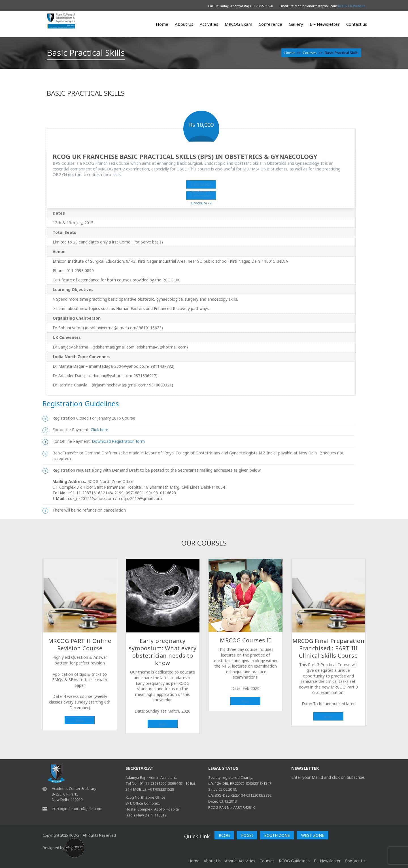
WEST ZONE (313, 835)
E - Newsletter (327, 861)
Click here (99, 430)
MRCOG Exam (238, 24)
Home (162, 24)
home (194, 861)
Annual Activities (240, 861)
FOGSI (247, 835)
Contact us (357, 24)
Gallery (296, 24)
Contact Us (355, 861)
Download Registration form (118, 441)
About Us (184, 24)
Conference (270, 24)
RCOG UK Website (352, 6)
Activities (209, 24)
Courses (310, 53)
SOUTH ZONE (277, 835)
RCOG (224, 835)
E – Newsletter (325, 24)
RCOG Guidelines (294, 861)
